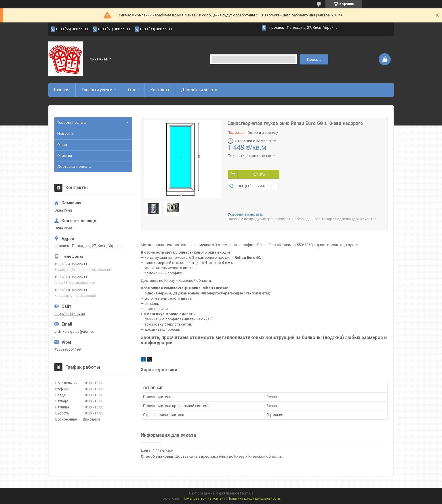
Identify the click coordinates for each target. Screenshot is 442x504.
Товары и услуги (97, 90)
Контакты (160, 90)
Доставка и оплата (199, 90)
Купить (259, 174)
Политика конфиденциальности (254, 499)
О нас (133, 90)
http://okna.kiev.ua (70, 314)
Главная (62, 90)
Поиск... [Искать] (314, 59)
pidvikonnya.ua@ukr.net (74, 331)
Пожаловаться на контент (204, 499)
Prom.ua (247, 493)
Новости (65, 133)
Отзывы (65, 156)
